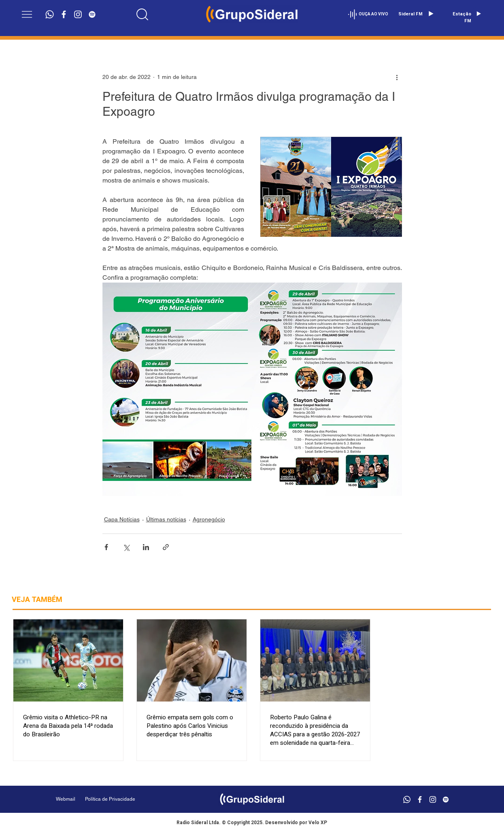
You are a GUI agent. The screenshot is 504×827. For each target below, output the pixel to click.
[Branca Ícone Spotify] (92, 14)
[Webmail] (66, 799)
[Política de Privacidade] (131, 799)
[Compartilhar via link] (166, 547)
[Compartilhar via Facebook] (106, 547)
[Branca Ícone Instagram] (78, 14)
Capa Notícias (122, 519)
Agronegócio (209, 519)
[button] (27, 14)
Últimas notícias (166, 519)
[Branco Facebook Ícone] (64, 14)
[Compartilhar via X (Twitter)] (126, 547)
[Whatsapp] (50, 14)
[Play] (431, 14)
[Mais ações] (397, 77)
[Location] (142, 14)
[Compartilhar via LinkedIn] (146, 547)
